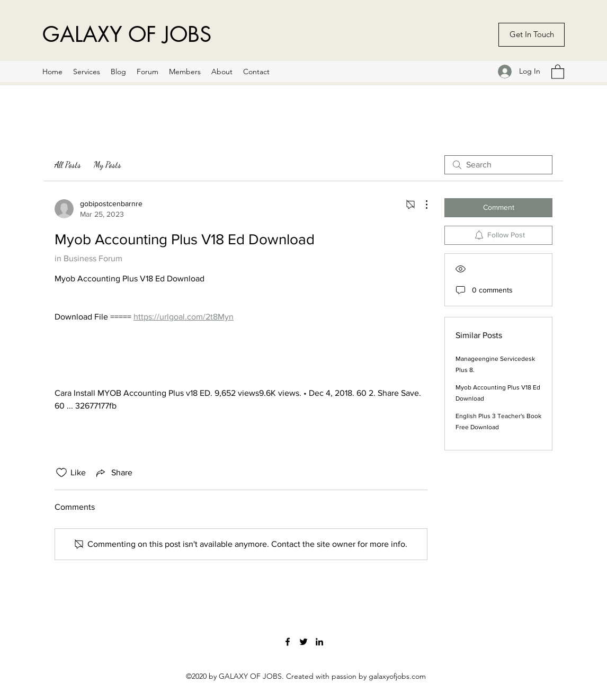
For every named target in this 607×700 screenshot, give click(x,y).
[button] (558, 71)
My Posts (108, 165)
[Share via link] (113, 473)
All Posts (68, 165)
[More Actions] (421, 205)
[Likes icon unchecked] (61, 473)
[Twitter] (304, 642)
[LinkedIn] (319, 642)
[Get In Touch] (532, 35)
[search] (498, 165)
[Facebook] (288, 642)
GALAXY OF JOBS (127, 34)
